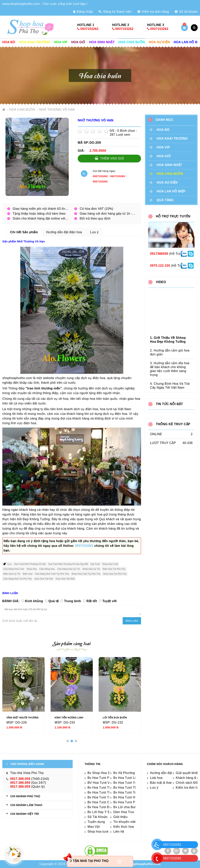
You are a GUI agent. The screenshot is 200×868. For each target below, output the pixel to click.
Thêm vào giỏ (109, 158)
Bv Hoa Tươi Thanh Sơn (131, 788)
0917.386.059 (20, 779)
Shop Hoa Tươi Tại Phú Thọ (86, 574)
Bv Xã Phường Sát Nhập (131, 773)
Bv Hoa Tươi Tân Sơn (104, 797)
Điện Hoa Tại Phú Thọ (114, 569)
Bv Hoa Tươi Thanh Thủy (106, 788)
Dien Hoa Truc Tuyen (129, 812)
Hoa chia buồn (132, 42)
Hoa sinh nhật (102, 42)
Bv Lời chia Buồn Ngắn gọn (133, 807)
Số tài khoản (186, 12)
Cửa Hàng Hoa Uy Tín (69, 569)
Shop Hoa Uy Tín (91, 569)
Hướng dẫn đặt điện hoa (168, 773)
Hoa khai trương (35, 42)
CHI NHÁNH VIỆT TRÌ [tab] (25, 814)
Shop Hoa (32, 569)
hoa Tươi (95, 564)
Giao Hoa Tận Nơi (44, 579)
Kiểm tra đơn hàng (153, 12)
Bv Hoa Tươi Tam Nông (130, 792)
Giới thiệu (120, 817)
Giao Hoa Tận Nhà (65, 579)
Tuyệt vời (109, 601)
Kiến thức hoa (124, 827)
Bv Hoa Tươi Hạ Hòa (129, 797)
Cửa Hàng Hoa (47, 569)
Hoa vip (61, 42)
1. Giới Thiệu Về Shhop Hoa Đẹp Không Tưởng (168, 340)
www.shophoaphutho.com (21, 4)
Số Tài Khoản (98, 817)
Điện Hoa (28, 574)
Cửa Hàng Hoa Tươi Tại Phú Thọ (52, 574)
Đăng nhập (83, 12)
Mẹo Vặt (94, 827)
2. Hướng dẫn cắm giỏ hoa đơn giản (170, 352)
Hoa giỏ (78, 42)
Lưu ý (154, 788)
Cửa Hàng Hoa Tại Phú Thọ (18, 579)
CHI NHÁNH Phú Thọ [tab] (25, 796)
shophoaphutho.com (144, 864)
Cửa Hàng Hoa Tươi (14, 569)
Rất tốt (92, 601)
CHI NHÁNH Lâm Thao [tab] (26, 805)
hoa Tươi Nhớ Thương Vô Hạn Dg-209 (68, 564)
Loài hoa (156, 778)
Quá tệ (54, 601)
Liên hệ (119, 832)
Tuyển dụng (96, 822)
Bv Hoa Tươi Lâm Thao (130, 778)
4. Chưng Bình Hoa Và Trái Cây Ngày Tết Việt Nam (170, 386)
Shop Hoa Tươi (110, 564)
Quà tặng (165, 200)
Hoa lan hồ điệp (171, 191)
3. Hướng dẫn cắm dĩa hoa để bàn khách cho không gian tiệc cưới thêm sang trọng (170, 369)
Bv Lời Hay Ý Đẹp (101, 812)
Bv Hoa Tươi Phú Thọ (129, 802)
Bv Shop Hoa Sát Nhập (104, 773)
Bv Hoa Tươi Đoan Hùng (106, 807)
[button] (68, 741)
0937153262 (89, 29)
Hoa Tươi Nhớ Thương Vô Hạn (30, 564)
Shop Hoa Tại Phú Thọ (115, 574)
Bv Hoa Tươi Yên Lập (129, 783)
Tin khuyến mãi (124, 822)
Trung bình (73, 601)
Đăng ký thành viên (115, 12)
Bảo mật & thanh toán (166, 783)
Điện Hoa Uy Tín (12, 574)
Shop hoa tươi (98, 832)
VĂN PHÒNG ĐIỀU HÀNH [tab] (27, 764)
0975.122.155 (160, 266)
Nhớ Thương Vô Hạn (57, 110)
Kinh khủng (34, 601)
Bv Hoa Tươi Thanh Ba (104, 792)
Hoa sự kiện (159, 42)
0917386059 (159, 254)
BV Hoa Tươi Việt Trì (103, 783)
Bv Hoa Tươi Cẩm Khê (104, 802)
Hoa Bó (9, 42)
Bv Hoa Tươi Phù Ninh (104, 778)
